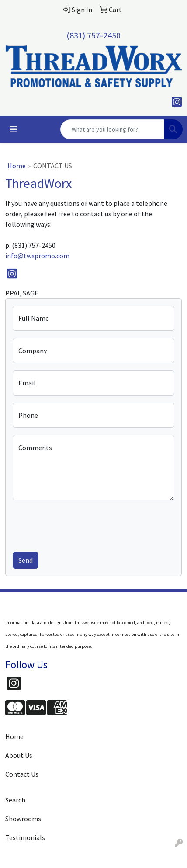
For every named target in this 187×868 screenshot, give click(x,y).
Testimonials (25, 837)
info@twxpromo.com (37, 256)
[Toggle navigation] (14, 129)
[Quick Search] (112, 129)
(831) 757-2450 (93, 35)
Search (15, 800)
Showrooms (23, 819)
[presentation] (79, 524)
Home (17, 166)
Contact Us (22, 774)
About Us (19, 755)
